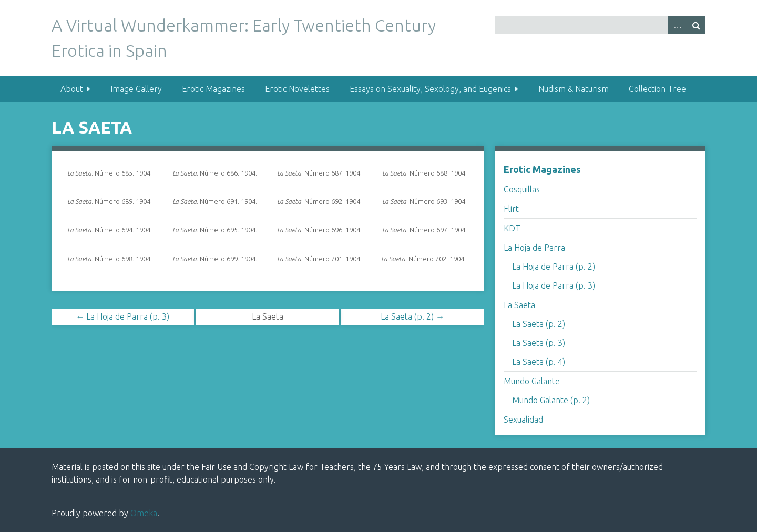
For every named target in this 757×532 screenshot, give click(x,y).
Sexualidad (523, 420)
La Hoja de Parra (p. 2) (554, 267)
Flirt (511, 209)
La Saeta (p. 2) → (412, 316)
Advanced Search (677, 25)
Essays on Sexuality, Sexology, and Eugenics (430, 89)
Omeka (144, 513)
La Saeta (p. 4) (539, 362)
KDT (512, 228)
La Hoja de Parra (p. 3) (554, 285)
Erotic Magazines (213, 89)
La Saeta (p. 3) (539, 343)
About (72, 89)
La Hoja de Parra (534, 248)
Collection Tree (657, 89)
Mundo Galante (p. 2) (551, 400)
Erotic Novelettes (297, 89)
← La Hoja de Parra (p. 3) (122, 316)
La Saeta (519, 305)
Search (696, 25)
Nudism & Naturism (574, 89)
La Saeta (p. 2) (539, 324)
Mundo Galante (532, 381)
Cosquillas (522, 189)
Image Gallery (136, 89)
